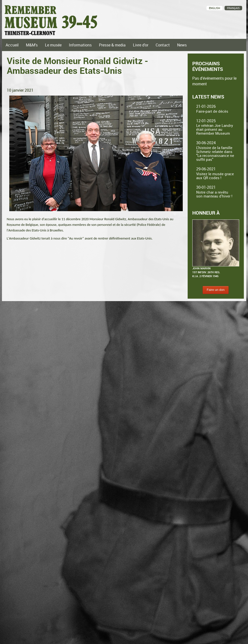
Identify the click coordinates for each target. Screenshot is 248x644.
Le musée (53, 45)
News (182, 45)
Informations (80, 45)
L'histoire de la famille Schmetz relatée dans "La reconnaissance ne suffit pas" (215, 153)
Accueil (12, 45)
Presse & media (112, 45)
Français (233, 8)
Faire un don (216, 290)
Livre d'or (141, 45)
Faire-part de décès (212, 111)
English (215, 8)
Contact (163, 45)
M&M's (32, 45)
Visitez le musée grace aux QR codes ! (215, 176)
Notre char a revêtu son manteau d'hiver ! (214, 194)
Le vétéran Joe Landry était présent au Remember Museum (215, 129)
